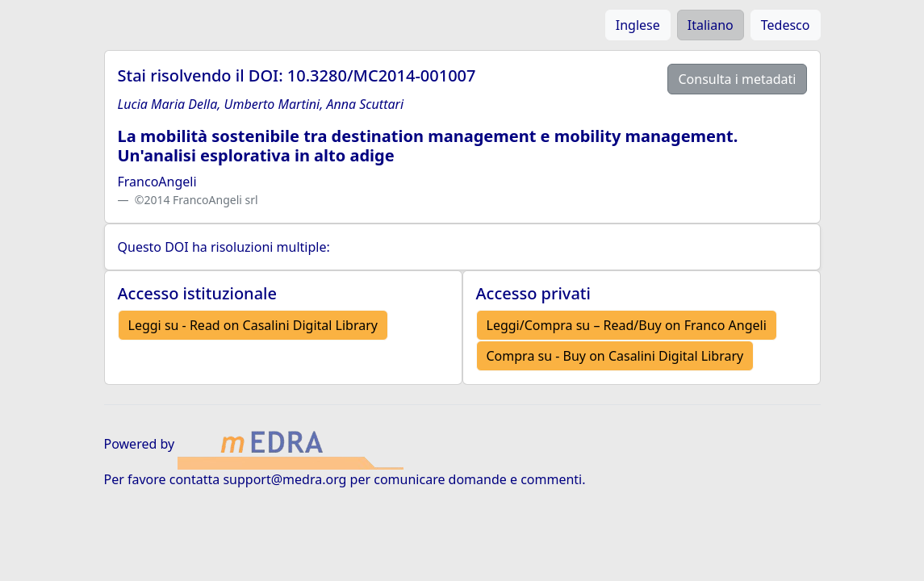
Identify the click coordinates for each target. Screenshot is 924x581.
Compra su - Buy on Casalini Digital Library (615, 356)
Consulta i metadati (737, 79)
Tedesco (786, 25)
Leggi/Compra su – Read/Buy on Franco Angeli (627, 325)
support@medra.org (284, 479)
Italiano (711, 25)
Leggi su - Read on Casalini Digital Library (253, 325)
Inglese (638, 25)
